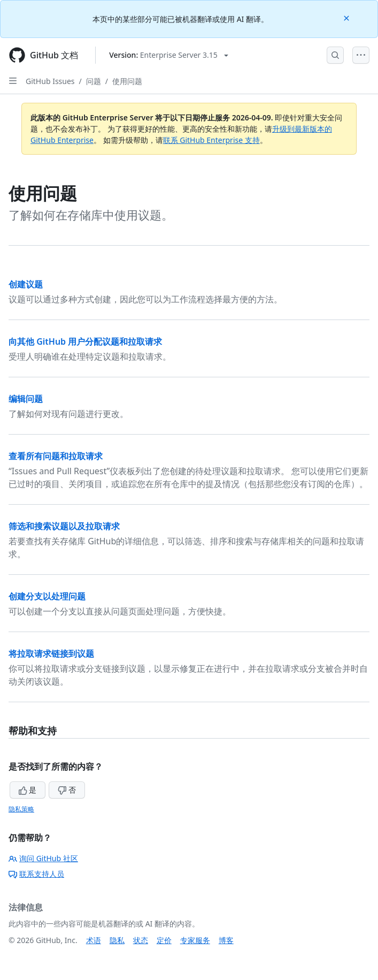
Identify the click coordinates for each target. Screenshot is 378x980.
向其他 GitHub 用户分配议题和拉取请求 (85, 341)
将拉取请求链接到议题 (51, 654)
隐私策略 (21, 809)
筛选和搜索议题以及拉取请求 (64, 526)
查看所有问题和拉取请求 (56, 456)
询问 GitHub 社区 (43, 858)
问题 (94, 81)
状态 (141, 940)
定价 (164, 940)
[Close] (348, 17)
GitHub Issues (50, 81)
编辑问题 (26, 399)
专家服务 (195, 940)
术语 (94, 940)
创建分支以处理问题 (47, 596)
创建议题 (26, 284)
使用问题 (127, 81)
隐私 (117, 940)
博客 (226, 940)
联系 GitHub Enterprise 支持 (211, 140)
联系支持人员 (36, 874)
